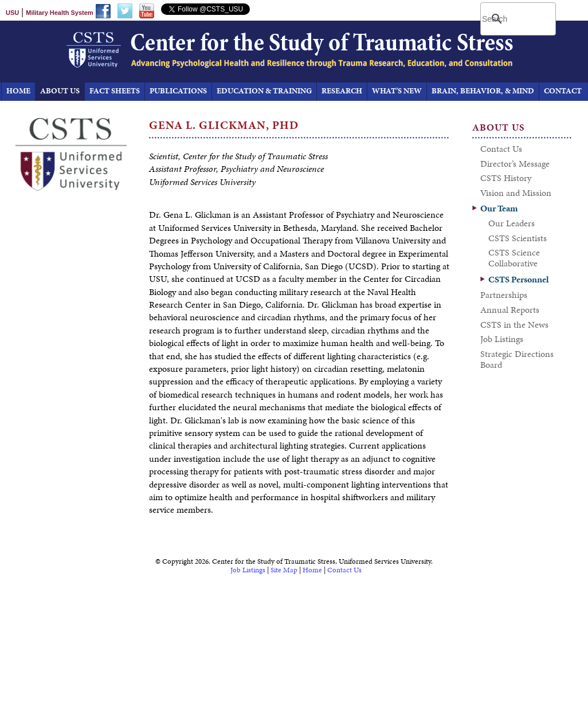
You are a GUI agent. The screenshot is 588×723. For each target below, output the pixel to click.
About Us (60, 91)
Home (312, 570)
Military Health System (59, 13)
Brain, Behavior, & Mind (483, 91)
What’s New (397, 91)
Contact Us (344, 570)
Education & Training (264, 91)
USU (12, 13)
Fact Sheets (115, 91)
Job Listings (248, 570)
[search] (519, 19)
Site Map (284, 570)
